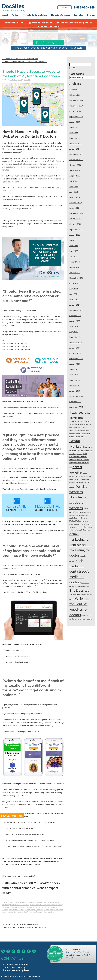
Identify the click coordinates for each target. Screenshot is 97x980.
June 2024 (74, 133)
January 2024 (75, 149)
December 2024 (76, 100)
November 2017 (76, 396)
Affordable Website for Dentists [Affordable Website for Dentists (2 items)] (80, 422)
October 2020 (75, 316)
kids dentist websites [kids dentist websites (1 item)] (81, 515)
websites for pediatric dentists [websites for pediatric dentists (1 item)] (83, 619)
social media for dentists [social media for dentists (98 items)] (77, 566)
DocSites (27, 80)
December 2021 (76, 278)
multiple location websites (34, 910)
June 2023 (74, 186)
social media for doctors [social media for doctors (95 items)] (80, 577)
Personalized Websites (38, 905)
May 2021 (74, 289)
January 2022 (75, 272)
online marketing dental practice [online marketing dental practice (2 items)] (80, 530)
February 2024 (75, 143)
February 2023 (75, 203)
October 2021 (75, 283)
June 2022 (74, 246)
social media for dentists (11, 912)
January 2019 (75, 348)
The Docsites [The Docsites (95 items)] (79, 590)
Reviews (16, 15)
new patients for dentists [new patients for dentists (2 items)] (84, 527)
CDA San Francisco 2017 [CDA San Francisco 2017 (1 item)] (76, 437)
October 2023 (75, 165)
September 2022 (76, 229)
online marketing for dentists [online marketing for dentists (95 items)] (80, 539)
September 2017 (76, 407)
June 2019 (74, 326)
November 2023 (76, 160)
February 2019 (75, 342)
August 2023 (75, 176)
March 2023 (74, 197)
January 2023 (75, 208)
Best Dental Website (47, 902)
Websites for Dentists (33, 907)
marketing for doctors (16, 910)
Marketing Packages (61, 15)
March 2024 (74, 138)
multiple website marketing (53, 910)
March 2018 (74, 380)
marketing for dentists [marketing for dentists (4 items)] (78, 518)
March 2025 (74, 90)
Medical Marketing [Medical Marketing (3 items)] (76, 521)
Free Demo (65, 7)
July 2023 (73, 181)
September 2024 (76, 116)
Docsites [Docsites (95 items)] (76, 497)
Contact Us (9, 964)
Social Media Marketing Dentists (14, 907)
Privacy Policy (30, 976)
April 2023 (74, 192)
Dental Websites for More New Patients (20, 59)
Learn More (54, 26)
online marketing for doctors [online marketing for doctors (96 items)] (80, 550)
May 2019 (74, 332)
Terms (38, 976)
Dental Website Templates (20, 905)
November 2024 (76, 106)
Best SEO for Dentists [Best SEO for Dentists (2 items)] (83, 434)
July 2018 (73, 369)
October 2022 (75, 224)
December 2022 (76, 213)
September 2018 (76, 359)
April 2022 (74, 256)
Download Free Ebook (12, 816)
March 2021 (74, 299)
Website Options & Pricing (35, 15)
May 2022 (74, 251)
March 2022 (74, 262)
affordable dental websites (29, 902)
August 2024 (75, 122)
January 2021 (75, 305)
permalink (50, 912)
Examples (79, 15)
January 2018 (75, 391)
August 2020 (75, 321)
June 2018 (74, 375)
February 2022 (75, 267)
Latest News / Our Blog (14, 967)
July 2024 (73, 127)
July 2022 (73, 240)
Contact (91, 15)
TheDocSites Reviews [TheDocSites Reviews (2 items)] (77, 595)
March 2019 (74, 337)
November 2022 (76, 219)
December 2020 (76, 310)
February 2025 (75, 95)
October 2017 (75, 402)
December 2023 (76, 154)
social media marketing (55, 905)
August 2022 (75, 235)
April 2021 (74, 294)
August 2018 (75, 364)
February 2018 (75, 385)
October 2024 (75, 111)
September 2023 (76, 170)
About (5, 15)
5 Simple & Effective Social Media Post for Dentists (25, 62)
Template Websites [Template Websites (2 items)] (83, 586)
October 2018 (75, 353)
